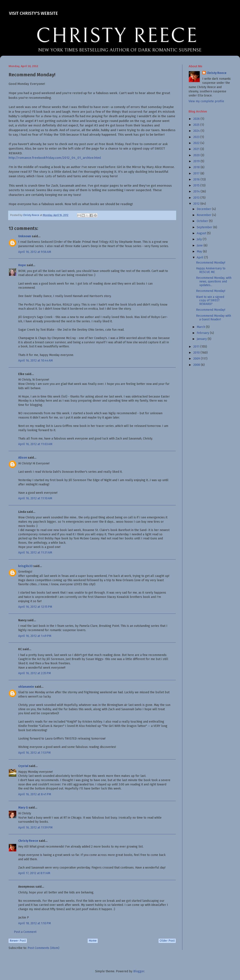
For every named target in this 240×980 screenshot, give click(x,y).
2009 (197, 359)
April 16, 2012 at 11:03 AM (35, 444)
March (201, 327)
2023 (197, 137)
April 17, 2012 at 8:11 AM (34, 873)
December (204, 209)
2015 (197, 185)
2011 (197, 347)
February (203, 333)
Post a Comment (25, 932)
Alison (23, 458)
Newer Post (18, 941)
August (202, 233)
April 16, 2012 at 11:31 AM (35, 553)
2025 (197, 125)
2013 (197, 198)
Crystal (23, 766)
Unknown (25, 236)
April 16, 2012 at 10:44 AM (35, 361)
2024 (197, 131)
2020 (197, 155)
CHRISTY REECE (117, 36)
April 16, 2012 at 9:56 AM (35, 252)
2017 (197, 173)
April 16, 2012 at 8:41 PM (35, 794)
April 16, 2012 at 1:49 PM (35, 636)
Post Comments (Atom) (43, 948)
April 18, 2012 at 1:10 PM (34, 923)
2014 (197, 191)
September (205, 227)
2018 (197, 167)
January (202, 339)
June (200, 245)
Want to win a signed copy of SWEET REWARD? (210, 301)
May (200, 251)
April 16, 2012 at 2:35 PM (34, 673)
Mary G (23, 808)
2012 (197, 204)
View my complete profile (206, 101)
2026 (197, 119)
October (203, 221)
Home (93, 941)
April (200, 257)
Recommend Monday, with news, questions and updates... (214, 281)
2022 (197, 143)
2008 (197, 365)
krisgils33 (25, 566)
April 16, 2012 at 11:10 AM (35, 498)
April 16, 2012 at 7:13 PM (34, 753)
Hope (22, 265)
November (204, 215)
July (200, 239)
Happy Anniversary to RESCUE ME (211, 270)
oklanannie (26, 687)
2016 (197, 179)
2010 (197, 353)
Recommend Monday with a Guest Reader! (214, 318)
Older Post (167, 941)
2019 (197, 161)
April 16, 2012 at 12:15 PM (35, 607)
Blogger (139, 971)
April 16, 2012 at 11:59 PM (35, 828)
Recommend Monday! (211, 263)
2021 (197, 149)
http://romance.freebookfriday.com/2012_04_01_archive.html (55, 158)
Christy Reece (28, 841)
